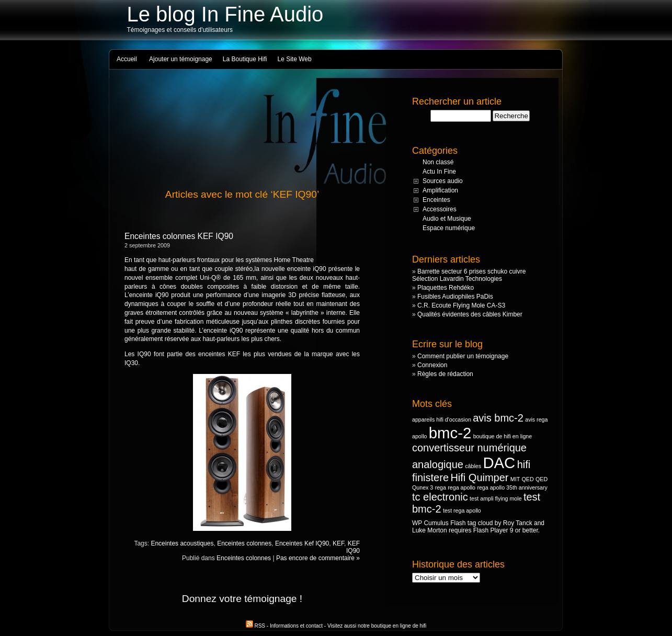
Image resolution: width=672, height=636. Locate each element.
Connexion (432, 365)
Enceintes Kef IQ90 (302, 543)
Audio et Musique (447, 219)
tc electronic (440, 497)
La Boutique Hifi (245, 59)
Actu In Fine (439, 172)
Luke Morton (430, 530)
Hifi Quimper (479, 478)
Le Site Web (295, 59)
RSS (256, 626)
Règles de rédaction (445, 374)
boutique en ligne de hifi (399, 626)
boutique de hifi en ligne (503, 436)
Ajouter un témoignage (181, 59)
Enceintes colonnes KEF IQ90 (179, 236)
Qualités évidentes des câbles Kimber (470, 314)
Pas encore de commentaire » (318, 558)
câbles (473, 466)
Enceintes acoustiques (182, 543)
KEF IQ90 (353, 547)
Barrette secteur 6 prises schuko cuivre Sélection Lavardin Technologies (469, 275)
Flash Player (491, 530)
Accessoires (440, 209)
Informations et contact (296, 626)
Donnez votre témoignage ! (242, 599)
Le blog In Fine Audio (225, 14)
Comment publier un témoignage (463, 356)
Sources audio (443, 181)
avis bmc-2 (498, 418)
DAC (499, 463)
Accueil (127, 59)
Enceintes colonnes (244, 543)
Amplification (440, 190)
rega (441, 487)
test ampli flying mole (496, 498)
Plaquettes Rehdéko (446, 288)
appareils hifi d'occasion (442, 419)
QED (528, 479)
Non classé (438, 162)
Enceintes (436, 200)
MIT (515, 479)
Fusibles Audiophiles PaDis (455, 297)
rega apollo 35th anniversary (512, 487)
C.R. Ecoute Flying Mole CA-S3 (461, 305)
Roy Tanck (518, 523)
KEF (338, 543)
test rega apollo (462, 510)
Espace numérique (449, 228)
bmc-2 (450, 433)
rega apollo (462, 487)
